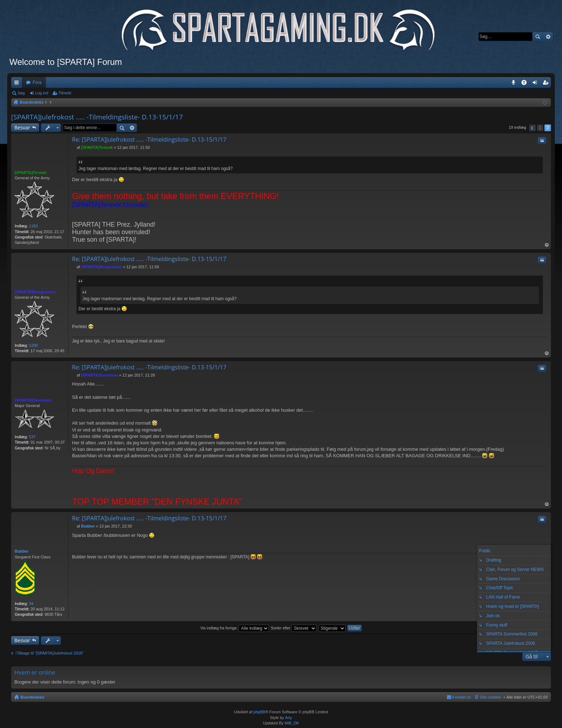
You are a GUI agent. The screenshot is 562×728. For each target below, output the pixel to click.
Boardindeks (32, 697)
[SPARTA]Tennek (31, 172)
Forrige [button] (532, 128)
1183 (33, 226)
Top (547, 245)
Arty (289, 718)
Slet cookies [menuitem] (490, 697)
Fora (37, 82)
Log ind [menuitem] (536, 84)
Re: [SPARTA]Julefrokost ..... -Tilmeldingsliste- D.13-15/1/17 (149, 140)
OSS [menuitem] (527, 84)
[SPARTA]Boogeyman (35, 292)
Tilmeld (65, 93)
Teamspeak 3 (515, 84)
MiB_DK (291, 723)
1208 (33, 345)
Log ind (42, 93)
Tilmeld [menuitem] (548, 84)
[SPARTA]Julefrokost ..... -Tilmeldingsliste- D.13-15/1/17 (97, 117)
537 (32, 437)
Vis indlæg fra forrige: (235, 628)
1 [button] (540, 128)
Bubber (22, 551)
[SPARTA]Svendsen (33, 400)
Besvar (22, 127)
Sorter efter (294, 628)
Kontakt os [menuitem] (462, 697)
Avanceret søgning (548, 37)
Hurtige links (18, 84)
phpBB (259, 712)
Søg (538, 37)
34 (31, 604)
